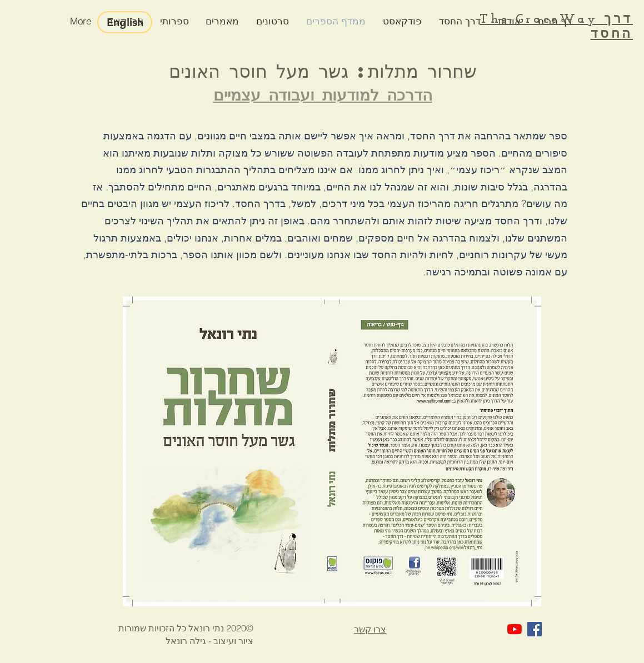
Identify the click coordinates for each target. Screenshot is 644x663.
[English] (125, 22)
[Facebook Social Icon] (535, 629)
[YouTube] (515, 629)
